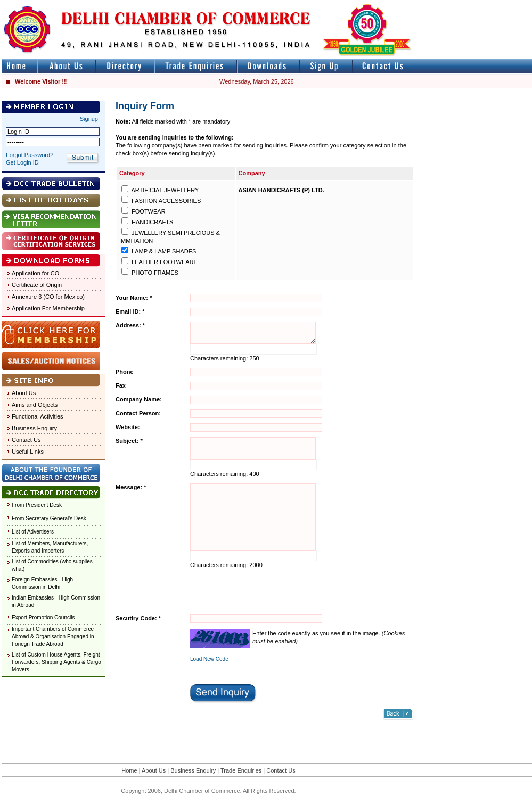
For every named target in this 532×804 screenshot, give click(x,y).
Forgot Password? (30, 155)
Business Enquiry (34, 428)
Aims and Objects (35, 405)
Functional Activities (38, 416)
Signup (89, 119)
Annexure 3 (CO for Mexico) (48, 297)
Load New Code (209, 659)
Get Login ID (22, 162)
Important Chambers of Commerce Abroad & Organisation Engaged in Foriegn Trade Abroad (53, 637)
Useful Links (28, 452)
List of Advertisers (33, 532)
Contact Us (26, 440)
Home (129, 770)
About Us (24, 393)
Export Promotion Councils (43, 617)
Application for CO (35, 273)
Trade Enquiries (241, 770)
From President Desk (37, 505)
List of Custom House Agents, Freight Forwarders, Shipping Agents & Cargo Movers (56, 662)
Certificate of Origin (37, 285)
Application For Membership (48, 308)
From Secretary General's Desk (49, 518)
